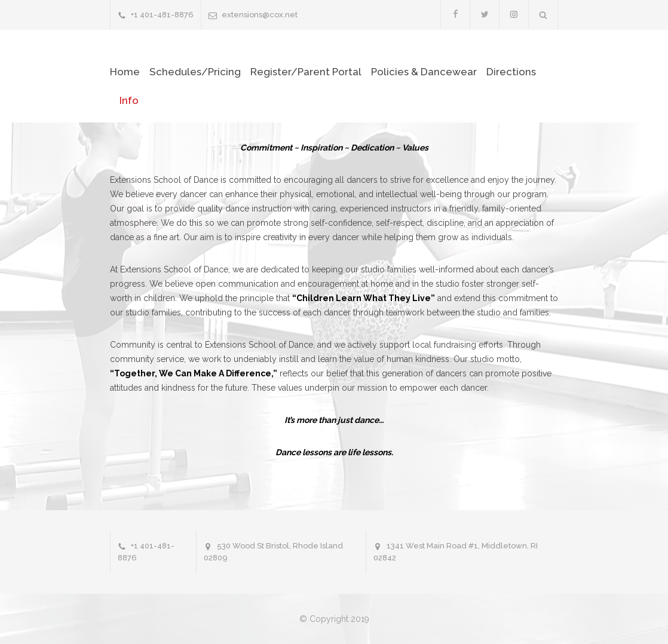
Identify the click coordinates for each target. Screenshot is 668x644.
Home (125, 72)
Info (129, 100)
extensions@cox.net (260, 15)
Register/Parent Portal (306, 72)
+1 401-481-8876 (162, 15)
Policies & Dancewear (424, 72)
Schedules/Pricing (195, 72)
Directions (511, 72)
